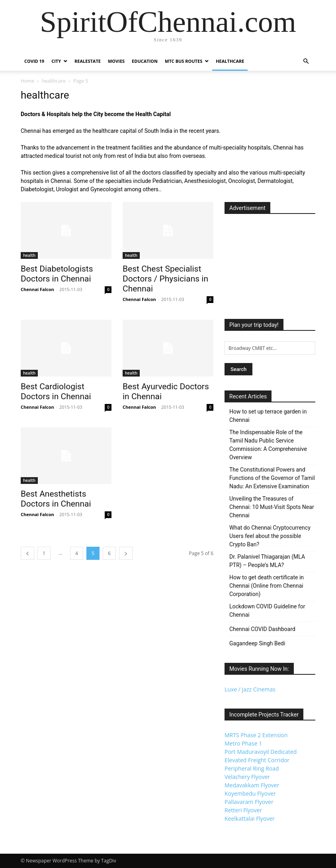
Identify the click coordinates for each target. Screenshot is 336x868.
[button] (306, 61)
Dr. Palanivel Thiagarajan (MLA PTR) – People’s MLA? (267, 561)
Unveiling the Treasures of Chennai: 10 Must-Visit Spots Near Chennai (272, 507)
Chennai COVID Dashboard (262, 629)
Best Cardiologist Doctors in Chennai (56, 391)
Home (27, 81)
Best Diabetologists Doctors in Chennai (57, 274)
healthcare (54, 81)
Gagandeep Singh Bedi (257, 643)
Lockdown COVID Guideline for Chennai (267, 611)
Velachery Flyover (247, 777)
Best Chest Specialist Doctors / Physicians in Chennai (165, 279)
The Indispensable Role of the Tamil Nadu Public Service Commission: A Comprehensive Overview (268, 445)
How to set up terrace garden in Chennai (268, 416)
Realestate (88, 61)
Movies (116, 61)
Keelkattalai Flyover (250, 818)
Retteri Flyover (243, 810)
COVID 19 (34, 61)
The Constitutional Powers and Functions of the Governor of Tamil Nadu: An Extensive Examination (272, 478)
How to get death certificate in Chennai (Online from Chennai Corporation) (267, 586)
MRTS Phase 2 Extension (256, 735)
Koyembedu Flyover (250, 793)
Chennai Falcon (37, 289)
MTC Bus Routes (184, 61)
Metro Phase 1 (243, 743)
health (29, 255)
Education (145, 61)
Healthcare (230, 61)
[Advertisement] (270, 264)
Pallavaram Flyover (249, 802)
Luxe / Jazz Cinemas (250, 689)
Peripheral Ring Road (252, 768)
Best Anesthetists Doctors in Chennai (56, 499)
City (56, 61)
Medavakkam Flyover (252, 785)
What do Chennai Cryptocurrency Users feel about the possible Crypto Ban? (270, 536)
